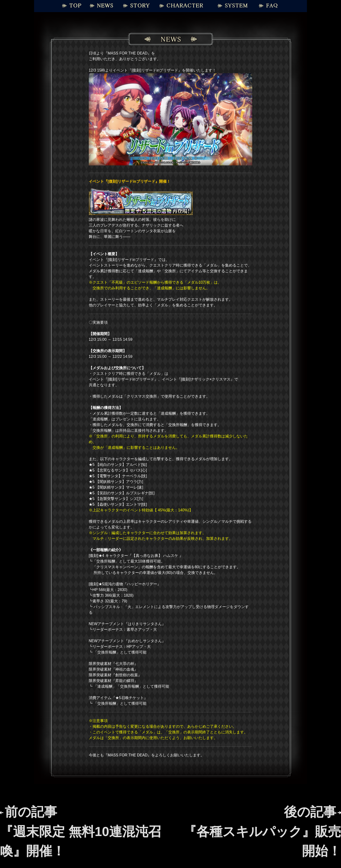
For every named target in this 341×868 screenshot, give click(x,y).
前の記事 (81, 831)
